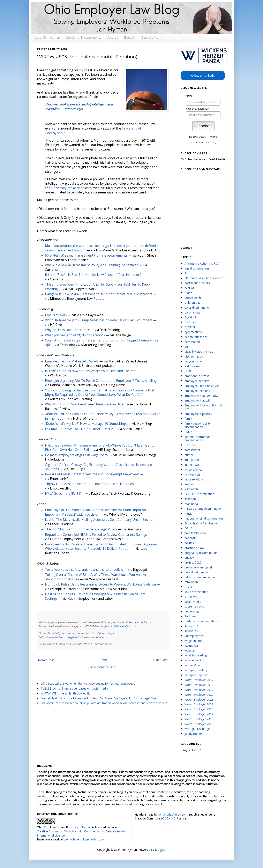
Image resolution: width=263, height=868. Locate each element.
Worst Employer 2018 (199, 685)
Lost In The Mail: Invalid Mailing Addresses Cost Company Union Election (100, 520)
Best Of (130, 38)
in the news (192, 465)
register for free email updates (86, 637)
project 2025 (193, 562)
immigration (193, 460)
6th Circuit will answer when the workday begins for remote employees (88, 683)
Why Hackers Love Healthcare (67, 330)
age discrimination (197, 268)
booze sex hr (193, 298)
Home (104, 660)
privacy (189, 557)
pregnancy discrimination (201, 553)
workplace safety (196, 670)
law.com (190, 484)
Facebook (106, 644)
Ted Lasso (191, 616)
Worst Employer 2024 (199, 714)
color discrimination (198, 307)
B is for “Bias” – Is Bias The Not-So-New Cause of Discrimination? (93, 275)
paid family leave (196, 533)
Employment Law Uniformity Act (204, 407)
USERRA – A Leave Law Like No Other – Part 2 (79, 429)
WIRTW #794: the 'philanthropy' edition (66, 693)
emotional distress (197, 376)
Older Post (160, 660)
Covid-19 (190, 317)
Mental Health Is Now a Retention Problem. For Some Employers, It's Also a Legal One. (99, 698)
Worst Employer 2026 (199, 724)
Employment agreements (201, 395)
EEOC (188, 371)
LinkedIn (77, 644)
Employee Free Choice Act (202, 386)
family (189, 418)
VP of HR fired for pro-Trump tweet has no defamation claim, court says (99, 320)
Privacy (212, 142)
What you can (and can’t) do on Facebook (75, 335)
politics (189, 543)
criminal (190, 327)
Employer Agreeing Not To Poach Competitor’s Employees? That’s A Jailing (101, 381)
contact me (130, 796)
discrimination (194, 356)
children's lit (192, 303)
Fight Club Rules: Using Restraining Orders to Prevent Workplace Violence (100, 584)
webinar (190, 651)
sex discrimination (196, 592)
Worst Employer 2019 (199, 690)
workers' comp (194, 665)
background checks (197, 283)
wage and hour (194, 641)
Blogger (160, 850)
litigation (190, 499)
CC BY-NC (169, 818)
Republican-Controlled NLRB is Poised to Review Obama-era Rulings (96, 535)
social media (193, 602)
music (188, 513)
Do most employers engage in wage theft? (77, 455)
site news (191, 597)
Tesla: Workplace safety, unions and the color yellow (84, 570)
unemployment (195, 636)
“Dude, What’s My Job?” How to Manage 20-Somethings (86, 424)
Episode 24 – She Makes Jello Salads (72, 361)
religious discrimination (200, 577)
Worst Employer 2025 (199, 719)
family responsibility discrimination (198, 425)
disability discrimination (200, 351)
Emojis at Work (56, 315)
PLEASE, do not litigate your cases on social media (74, 688)
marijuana (191, 504)
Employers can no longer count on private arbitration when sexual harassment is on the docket (104, 703)
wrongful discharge (197, 729)
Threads (88, 644)
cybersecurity (193, 332)
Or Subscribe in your (203, 159)
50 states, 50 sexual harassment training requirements (86, 255)
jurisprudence (193, 469)
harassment (192, 450)
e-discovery (192, 366)
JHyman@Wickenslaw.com (120, 626)
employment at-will (197, 400)
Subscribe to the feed (51, 637)
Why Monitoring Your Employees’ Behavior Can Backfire (87, 404)
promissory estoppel (198, 567)
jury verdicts (193, 474)
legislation (191, 489)
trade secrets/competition (202, 621)
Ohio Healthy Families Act (202, 523)
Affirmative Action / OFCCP (202, 263)
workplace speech (196, 675)
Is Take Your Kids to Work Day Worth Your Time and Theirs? (90, 371)
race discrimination (197, 572)
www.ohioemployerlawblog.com (85, 839)
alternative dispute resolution (204, 278)
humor (189, 455)
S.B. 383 (190, 587)
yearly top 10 (193, 734)
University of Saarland (68, 188)
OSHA (188, 528)
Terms (201, 142)
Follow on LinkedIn (203, 76)
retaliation (191, 582)
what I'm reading (196, 655)
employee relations (197, 391)
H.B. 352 (190, 445)
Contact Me (150, 38)
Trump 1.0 (191, 626)
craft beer (191, 322)
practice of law (194, 548)
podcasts (191, 538)
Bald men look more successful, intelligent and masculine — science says (79, 107)
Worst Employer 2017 (199, 680)
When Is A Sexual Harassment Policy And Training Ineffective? (91, 265)
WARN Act (191, 646)
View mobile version (103, 667)
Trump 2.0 (191, 631)
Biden (188, 293)
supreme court (194, 606)
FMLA (188, 432)
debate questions (196, 337)
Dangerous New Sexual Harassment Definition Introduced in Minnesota (99, 294)
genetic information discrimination (198, 439)
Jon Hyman (84, 827)
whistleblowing (194, 660)
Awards (113, 38)
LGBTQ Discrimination (199, 494)
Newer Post (46, 660)
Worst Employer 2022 (199, 704)
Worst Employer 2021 (199, 700)
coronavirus (192, 312)
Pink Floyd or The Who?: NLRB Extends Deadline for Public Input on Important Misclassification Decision (95, 512)
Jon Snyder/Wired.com (173, 814)
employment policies (198, 414)
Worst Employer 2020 (199, 695)
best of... (190, 288)
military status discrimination (204, 509)
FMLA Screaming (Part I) (63, 494)
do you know (193, 361)
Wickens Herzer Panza (138, 622)
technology (192, 611)
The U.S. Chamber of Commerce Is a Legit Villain (81, 529)
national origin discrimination (204, 518)
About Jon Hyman (47, 38)
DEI (187, 347)
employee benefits (197, 381)
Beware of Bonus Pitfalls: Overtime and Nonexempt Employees (92, 474)
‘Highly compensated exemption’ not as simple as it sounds (89, 484)
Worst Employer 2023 (199, 709)
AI (186, 273)
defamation (192, 342)
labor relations (194, 479)
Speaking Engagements (84, 38)
